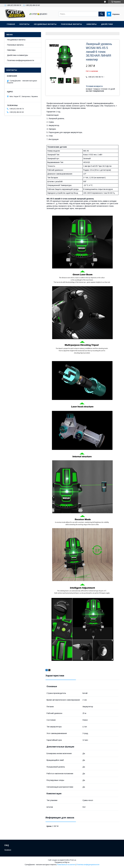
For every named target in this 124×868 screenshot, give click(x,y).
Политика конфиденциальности (21, 60)
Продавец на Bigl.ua (62, 862)
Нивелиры (91, 24)
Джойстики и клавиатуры (18, 55)
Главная (11, 24)
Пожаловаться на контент (66, 865)
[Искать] (102, 14)
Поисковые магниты (71, 24)
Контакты (24, 24)
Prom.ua (73, 860)
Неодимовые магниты (45, 24)
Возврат (8, 850)
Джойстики (107, 24)
